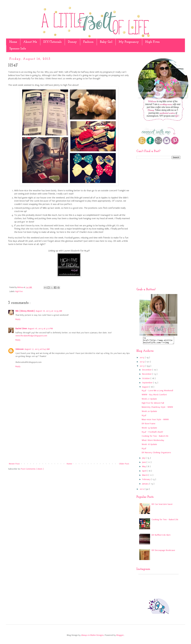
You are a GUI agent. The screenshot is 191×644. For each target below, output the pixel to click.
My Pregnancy (129, 42)
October (146, 380)
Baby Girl (106, 42)
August (146, 388)
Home (13, 42)
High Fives (152, 42)
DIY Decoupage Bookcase (163, 552)
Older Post (124, 464)
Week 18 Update (149, 446)
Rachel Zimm (21, 329)
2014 (142, 363)
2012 (142, 490)
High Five (19, 291)
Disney (72, 42)
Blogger (120, 636)
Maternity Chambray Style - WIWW (157, 408)
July (144, 459)
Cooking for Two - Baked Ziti (155, 437)
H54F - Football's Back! (152, 433)
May (144, 468)
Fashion (88, 42)
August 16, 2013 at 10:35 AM (49, 311)
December (147, 371)
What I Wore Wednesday (153, 442)
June (144, 464)
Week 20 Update (149, 413)
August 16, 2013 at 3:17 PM (40, 329)
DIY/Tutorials (52, 42)
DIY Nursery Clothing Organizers (156, 454)
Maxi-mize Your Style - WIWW (155, 421)
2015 (142, 359)
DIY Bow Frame (149, 425)
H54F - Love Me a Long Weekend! (157, 392)
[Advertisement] (69, 437)
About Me (30, 42)
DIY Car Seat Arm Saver (162, 506)
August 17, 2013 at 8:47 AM (37, 349)
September (148, 384)
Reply (18, 319)
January (146, 485)
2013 (142, 367)
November (147, 375)
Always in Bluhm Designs (92, 636)
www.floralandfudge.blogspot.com (31, 336)
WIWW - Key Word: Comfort (154, 396)
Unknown (20, 349)
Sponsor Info (18, 49)
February (147, 481)
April (145, 472)
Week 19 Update (149, 429)
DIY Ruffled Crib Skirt (161, 536)
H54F (144, 417)
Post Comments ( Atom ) (32, 469)
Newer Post (14, 464)
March (145, 476)
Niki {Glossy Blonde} (25, 311)
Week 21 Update (149, 400)
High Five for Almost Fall (153, 404)
